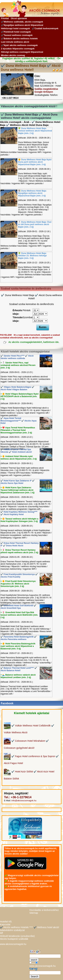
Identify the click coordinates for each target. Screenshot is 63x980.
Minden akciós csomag (13, 55)
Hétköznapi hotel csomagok (15, 28)
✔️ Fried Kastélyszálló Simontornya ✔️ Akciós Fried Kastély (19, 576)
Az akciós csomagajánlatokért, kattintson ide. (34, 342)
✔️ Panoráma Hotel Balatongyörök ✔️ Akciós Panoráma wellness (19, 638)
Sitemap (34, 913)
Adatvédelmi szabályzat (12, 930)
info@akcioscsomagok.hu (24, 800)
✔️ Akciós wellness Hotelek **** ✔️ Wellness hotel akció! (30, 927)
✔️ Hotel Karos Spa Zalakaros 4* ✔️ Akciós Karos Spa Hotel (18, 482)
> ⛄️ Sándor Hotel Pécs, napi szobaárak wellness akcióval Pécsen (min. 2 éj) (18, 365)
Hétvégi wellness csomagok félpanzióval (22, 52)
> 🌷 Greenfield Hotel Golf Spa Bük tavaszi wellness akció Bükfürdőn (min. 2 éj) (19, 615)
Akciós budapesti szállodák (14, 939)
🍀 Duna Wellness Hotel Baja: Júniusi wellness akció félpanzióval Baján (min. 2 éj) (35, 131)
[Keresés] (45, 956)
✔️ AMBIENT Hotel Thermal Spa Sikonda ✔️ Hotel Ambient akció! (16, 451)
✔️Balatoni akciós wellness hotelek (19, 39)
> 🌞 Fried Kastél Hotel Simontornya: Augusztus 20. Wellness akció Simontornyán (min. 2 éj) (18, 584)
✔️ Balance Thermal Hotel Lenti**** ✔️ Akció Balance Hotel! (19, 669)
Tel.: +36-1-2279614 (18, 797)
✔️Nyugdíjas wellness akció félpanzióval (22, 25)
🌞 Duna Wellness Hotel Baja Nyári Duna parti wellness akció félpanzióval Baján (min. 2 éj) (35, 162)
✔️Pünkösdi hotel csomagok (16, 32)
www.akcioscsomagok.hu (13, 944)
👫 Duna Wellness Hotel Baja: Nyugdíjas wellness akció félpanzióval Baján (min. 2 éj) (32, 193)
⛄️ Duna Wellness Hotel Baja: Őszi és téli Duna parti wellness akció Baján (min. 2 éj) (35, 225)
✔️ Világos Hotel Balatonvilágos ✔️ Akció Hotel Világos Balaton (17, 388)
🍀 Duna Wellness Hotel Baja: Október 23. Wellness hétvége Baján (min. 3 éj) (32, 256)
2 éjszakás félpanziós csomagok (18, 49)
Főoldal (5, 18)
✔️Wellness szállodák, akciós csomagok (22, 22)
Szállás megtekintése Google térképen (46, 90)
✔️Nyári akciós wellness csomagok (19, 45)
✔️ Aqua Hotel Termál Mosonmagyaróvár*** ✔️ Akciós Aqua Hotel (18, 421)
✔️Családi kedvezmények (45, 28)
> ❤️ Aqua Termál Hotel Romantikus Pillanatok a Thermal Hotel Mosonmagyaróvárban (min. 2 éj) (18, 430)
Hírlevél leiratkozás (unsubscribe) (17, 936)
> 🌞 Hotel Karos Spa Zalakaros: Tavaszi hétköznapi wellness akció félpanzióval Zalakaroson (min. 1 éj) (17, 490)
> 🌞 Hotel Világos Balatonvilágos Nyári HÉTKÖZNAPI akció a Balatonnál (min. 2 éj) (20, 396)
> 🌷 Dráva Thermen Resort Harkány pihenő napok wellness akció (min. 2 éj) (19, 551)
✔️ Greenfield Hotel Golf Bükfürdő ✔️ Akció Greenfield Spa (18, 607)
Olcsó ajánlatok (19, 18)
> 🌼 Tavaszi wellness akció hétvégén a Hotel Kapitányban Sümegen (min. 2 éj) (19, 520)
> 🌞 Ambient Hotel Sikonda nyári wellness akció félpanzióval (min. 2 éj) (19, 458)
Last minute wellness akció (15, 42)
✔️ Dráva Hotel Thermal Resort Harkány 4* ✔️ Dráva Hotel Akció (20, 544)
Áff (1, 933)
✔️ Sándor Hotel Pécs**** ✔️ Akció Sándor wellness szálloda (17, 357)
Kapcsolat (5, 924)
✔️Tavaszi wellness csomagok (17, 35)
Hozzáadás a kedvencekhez (44, 910)
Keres (43, 327)
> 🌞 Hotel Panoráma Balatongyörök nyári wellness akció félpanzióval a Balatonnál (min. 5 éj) (18, 646)
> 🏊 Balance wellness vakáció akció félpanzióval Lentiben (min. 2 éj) (18, 676)
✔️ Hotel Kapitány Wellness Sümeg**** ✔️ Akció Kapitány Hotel (19, 513)
